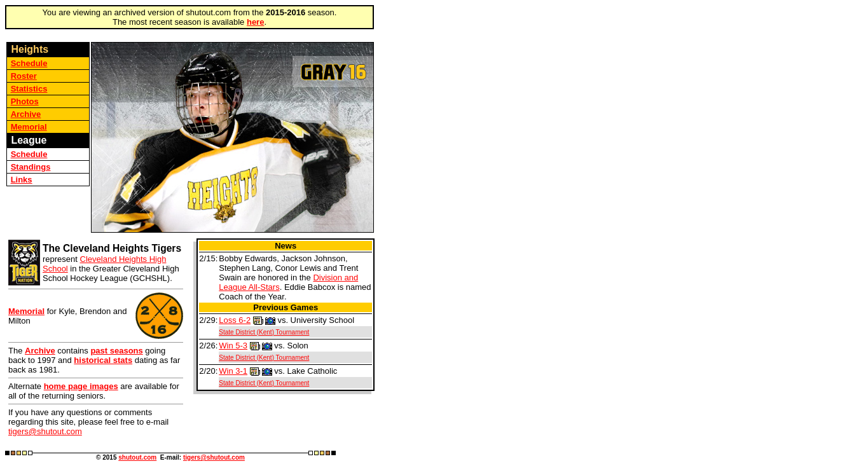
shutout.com (137, 457)
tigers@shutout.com (45, 431)
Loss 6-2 (235, 320)
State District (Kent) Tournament (264, 332)
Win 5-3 (233, 346)
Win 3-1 (233, 371)
